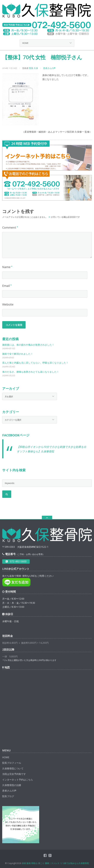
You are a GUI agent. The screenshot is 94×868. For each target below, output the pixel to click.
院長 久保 (34, 68)
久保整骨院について (13, 768)
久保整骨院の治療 (12, 785)
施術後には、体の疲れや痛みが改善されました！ (28, 345)
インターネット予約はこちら (18, 780)
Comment (9, 227)
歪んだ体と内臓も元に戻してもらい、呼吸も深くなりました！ (35, 363)
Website (8, 304)
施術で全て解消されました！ (18, 354)
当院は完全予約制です (14, 774)
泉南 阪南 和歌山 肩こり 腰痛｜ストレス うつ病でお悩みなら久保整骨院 (55, 863)
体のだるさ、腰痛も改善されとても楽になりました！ (31, 372)
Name (6, 267)
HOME (6, 757)
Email (6, 286)
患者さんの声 (49, 68)
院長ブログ (8, 796)
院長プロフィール (12, 763)
